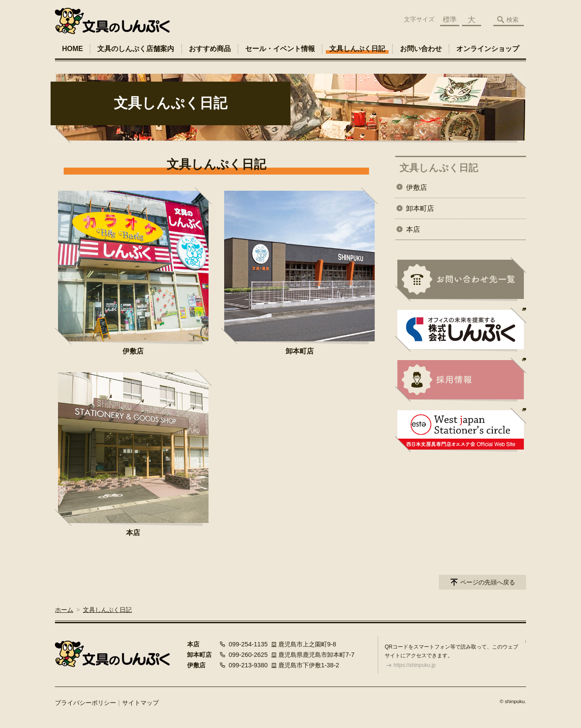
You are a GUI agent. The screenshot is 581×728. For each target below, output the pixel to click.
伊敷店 (133, 351)
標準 (450, 19)
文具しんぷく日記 (357, 49)
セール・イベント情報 (280, 49)
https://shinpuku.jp (415, 665)
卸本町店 (300, 351)
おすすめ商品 (210, 49)
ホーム (64, 610)
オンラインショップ (488, 49)
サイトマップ (140, 703)
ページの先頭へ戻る (488, 582)
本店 (133, 533)
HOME (72, 49)
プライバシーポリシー (85, 703)
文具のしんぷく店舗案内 (136, 49)
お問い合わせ (421, 49)
